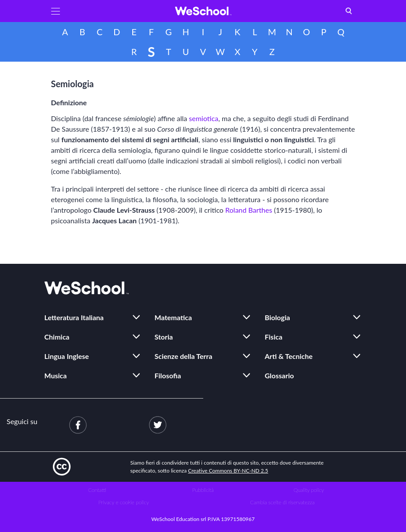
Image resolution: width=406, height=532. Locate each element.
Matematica (173, 317)
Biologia (277, 317)
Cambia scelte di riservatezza (282, 502)
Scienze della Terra (184, 356)
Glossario (279, 375)
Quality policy (309, 490)
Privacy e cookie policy (124, 502)
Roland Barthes (249, 210)
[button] (56, 11)
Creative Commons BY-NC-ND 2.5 (228, 471)
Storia (164, 337)
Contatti (97, 490)
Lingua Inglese (67, 356)
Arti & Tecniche (289, 356)
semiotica (204, 118)
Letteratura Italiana (74, 317)
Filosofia (168, 375)
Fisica (274, 337)
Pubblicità (203, 490)
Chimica (57, 337)
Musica (56, 375)
